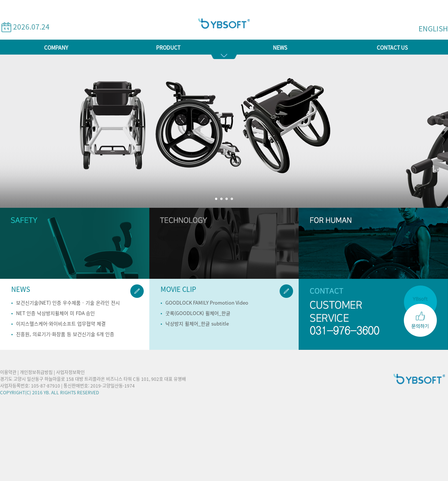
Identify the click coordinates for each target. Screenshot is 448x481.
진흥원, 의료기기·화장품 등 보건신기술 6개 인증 (65, 334)
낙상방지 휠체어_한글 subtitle (197, 324)
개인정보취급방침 (36, 372)
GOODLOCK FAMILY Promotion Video (207, 303)
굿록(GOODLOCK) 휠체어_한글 (198, 313)
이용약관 (8, 372)
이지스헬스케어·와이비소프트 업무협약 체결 (61, 324)
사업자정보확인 (70, 372)
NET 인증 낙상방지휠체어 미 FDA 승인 (55, 313)
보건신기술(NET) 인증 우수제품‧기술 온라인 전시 (68, 303)
